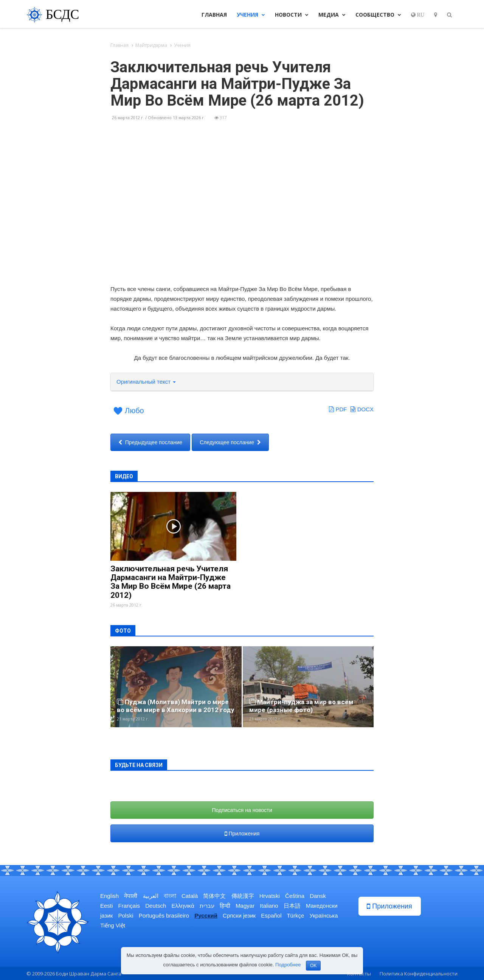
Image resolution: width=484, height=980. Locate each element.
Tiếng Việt (113, 925)
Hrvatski (270, 896)
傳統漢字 (243, 896)
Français (129, 906)
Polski (126, 915)
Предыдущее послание (150, 442)
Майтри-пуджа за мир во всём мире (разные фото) (301, 706)
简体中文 (214, 896)
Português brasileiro (164, 915)
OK (313, 966)
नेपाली (131, 896)
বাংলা (170, 896)
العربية (151, 896)
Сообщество (378, 15)
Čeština (295, 896)
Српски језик (239, 915)
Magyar (245, 906)
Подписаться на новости (242, 810)
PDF (338, 409)
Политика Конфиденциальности (419, 974)
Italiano (269, 906)
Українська (323, 915)
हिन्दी (225, 906)
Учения (251, 15)
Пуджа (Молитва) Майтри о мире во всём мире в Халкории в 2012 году (176, 706)
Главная (214, 15)
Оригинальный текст (146, 382)
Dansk (318, 896)
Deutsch (156, 906)
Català (190, 896)
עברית (207, 906)
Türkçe (295, 915)
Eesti (106, 906)
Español (271, 915)
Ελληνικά (183, 906)
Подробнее (288, 965)
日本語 (292, 906)
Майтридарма (151, 45)
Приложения (242, 834)
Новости (292, 15)
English (109, 896)
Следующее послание (230, 442)
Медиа (332, 15)
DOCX (362, 409)
